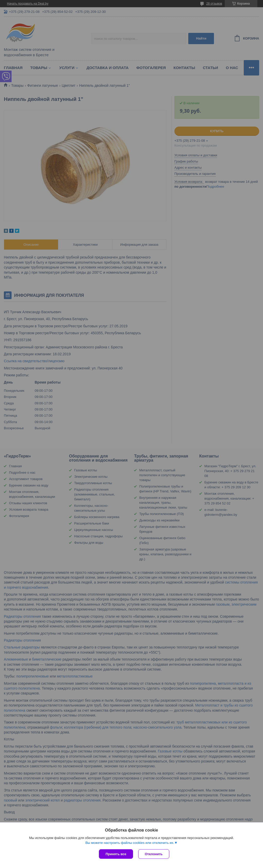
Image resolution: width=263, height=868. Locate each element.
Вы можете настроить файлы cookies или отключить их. (130, 843)
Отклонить (154, 854)
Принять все (116, 854)
